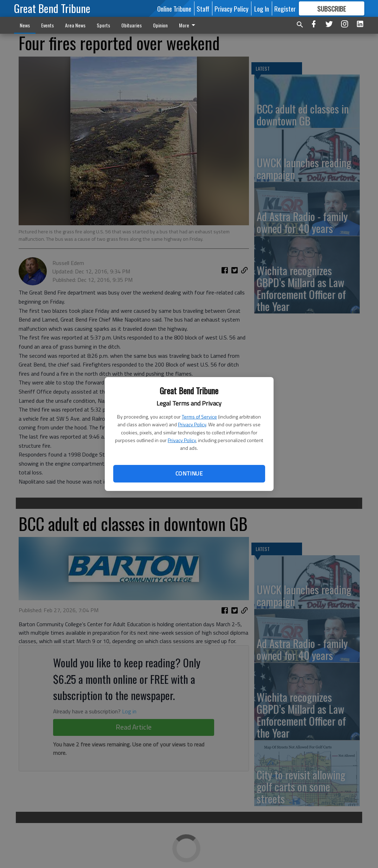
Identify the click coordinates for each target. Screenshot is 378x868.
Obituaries (132, 25)
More (188, 25)
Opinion (160, 25)
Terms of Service (199, 417)
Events (47, 25)
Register (285, 8)
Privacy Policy (192, 424)
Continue (189, 473)
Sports (103, 25)
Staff (203, 8)
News (25, 25)
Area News (75, 25)
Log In (262, 8)
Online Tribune (174, 8)
